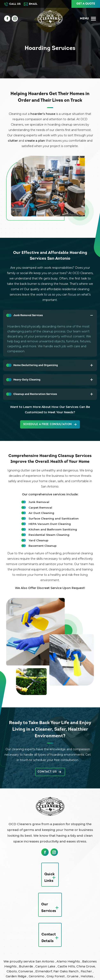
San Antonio (53, 916)
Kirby (90, 935)
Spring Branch (65, 950)
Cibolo (34, 925)
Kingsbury (76, 935)
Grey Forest (84, 930)
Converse (49, 925)
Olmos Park (39, 945)
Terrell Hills (45, 955)
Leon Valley (15, 940)
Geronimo (65, 930)
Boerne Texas (67, 960)
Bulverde (44, 921)
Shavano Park (41, 950)
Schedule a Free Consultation (50, 424)
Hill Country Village (50, 935)
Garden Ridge (43, 930)
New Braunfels (16, 945)
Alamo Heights (76, 916)
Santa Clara (60, 945)
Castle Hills (85, 921)
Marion (47, 940)
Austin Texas (44, 960)
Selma (22, 950)
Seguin (10, 950)
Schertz (90, 945)
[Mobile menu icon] (88, 19)
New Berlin (85, 940)
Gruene (11, 935)
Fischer (24, 930)
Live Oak (33, 940)
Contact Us (49, 772)
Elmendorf (67, 925)
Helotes (26, 935)
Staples (10, 955)
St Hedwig (87, 950)
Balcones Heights (20, 921)
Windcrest (88, 955)
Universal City (68, 955)
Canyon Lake (64, 921)
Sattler (77, 945)
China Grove (18, 925)
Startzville (26, 955)
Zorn (28, 960)
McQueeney (65, 940)
